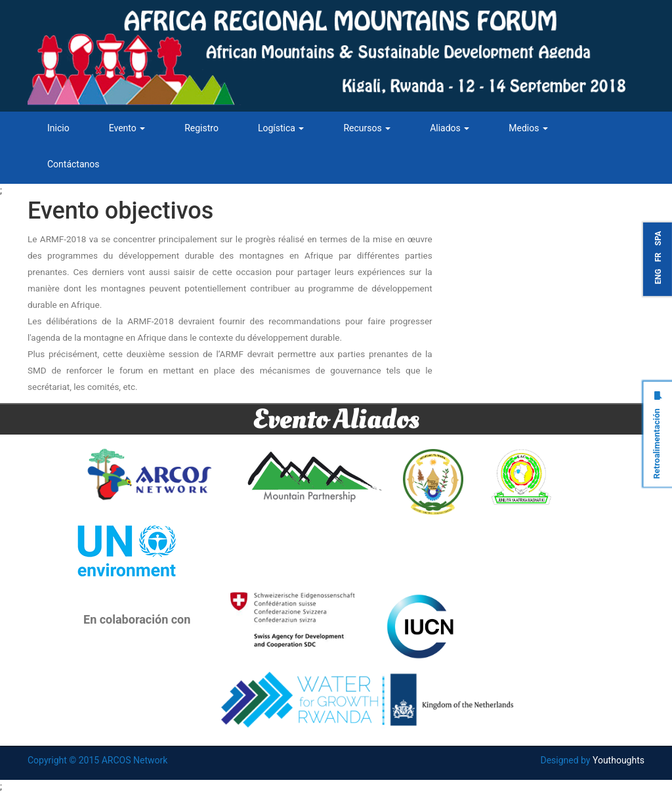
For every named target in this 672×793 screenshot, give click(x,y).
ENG (658, 276)
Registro (201, 128)
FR (658, 257)
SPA (658, 238)
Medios (528, 128)
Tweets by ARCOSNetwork (516, 205)
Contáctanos (73, 164)
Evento (127, 128)
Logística (281, 128)
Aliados (450, 128)
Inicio (58, 128)
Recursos (367, 128)
